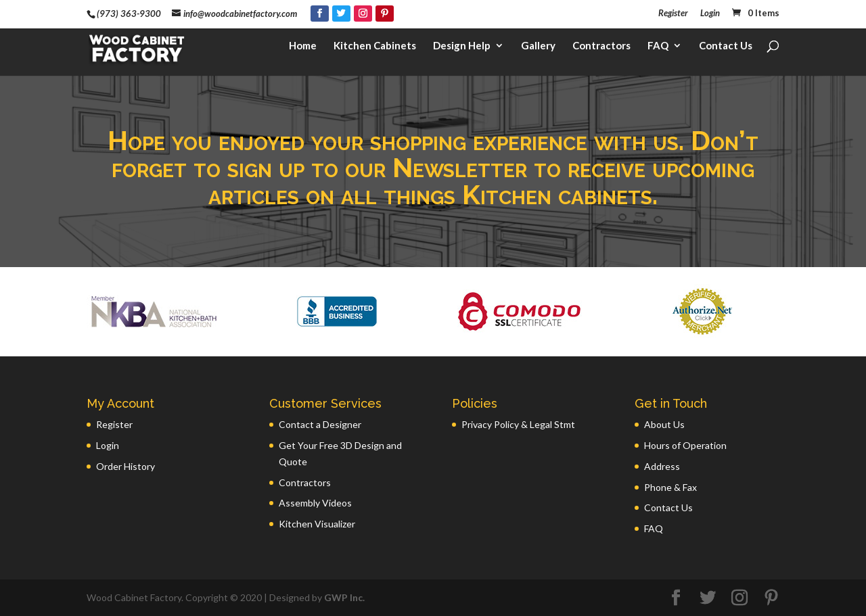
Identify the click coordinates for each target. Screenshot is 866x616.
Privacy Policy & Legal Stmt (518, 424)
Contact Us (726, 51)
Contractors (601, 51)
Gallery (538, 51)
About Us (664, 424)
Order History (126, 466)
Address (662, 466)
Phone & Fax (670, 487)
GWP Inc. (344, 597)
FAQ (658, 51)
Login (710, 14)
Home (303, 51)
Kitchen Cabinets (375, 51)
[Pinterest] (385, 14)
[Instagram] (363, 14)
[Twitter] (341, 14)
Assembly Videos (315, 503)
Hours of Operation (685, 445)
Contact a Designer (320, 424)
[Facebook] (320, 14)
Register (673, 14)
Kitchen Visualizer (317, 524)
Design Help (462, 51)
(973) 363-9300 (129, 14)
